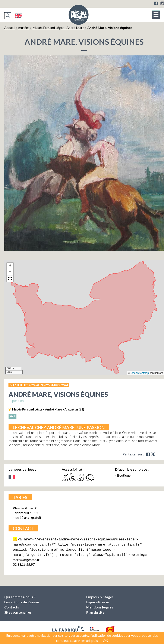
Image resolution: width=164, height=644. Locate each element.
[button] (10, 266)
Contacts (12, 605)
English (18, 16)
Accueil (10, 28)
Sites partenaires (18, 611)
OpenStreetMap (140, 373)
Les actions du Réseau (22, 600)
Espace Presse (98, 600)
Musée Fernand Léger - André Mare (58, 28)
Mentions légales (100, 605)
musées (24, 28)
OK (105, 640)
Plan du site (95, 611)
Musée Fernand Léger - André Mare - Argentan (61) (48, 409)
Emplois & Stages (100, 595)
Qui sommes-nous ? (20, 595)
